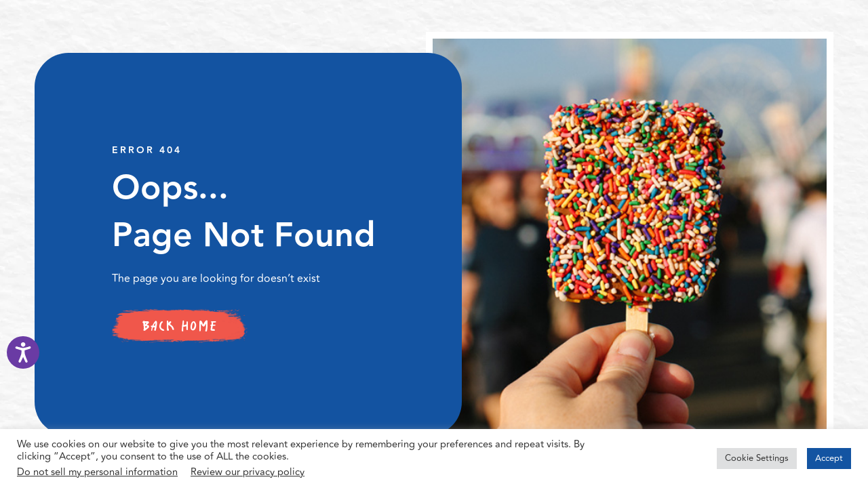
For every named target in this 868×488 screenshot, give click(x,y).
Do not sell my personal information (97, 472)
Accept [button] (829, 458)
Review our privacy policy (248, 472)
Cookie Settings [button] (757, 458)
